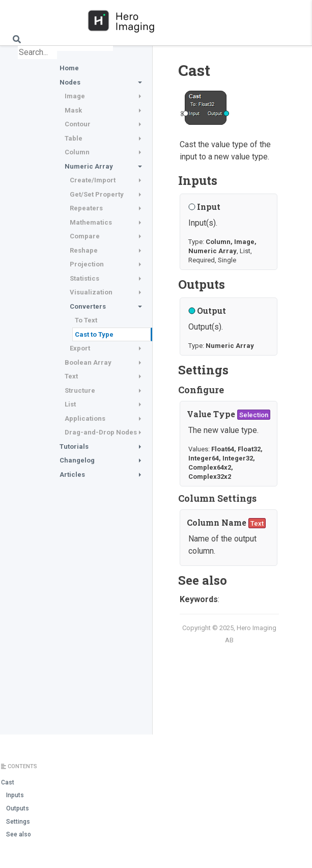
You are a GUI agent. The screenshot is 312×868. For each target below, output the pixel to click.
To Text (86, 320)
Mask (73, 110)
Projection (87, 264)
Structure (80, 390)
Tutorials (74, 446)
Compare (85, 236)
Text (71, 376)
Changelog (77, 460)
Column (77, 152)
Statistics (84, 278)
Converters (88, 306)
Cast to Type (94, 334)
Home (69, 68)
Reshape (84, 250)
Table (74, 138)
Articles (72, 474)
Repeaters (86, 208)
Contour (78, 124)
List (70, 404)
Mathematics (91, 222)
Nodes (70, 82)
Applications (85, 418)
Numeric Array (89, 166)
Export (80, 348)
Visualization (91, 292)
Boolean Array (88, 362)
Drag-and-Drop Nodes (101, 432)
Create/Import (93, 180)
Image (75, 96)
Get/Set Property (97, 194)
